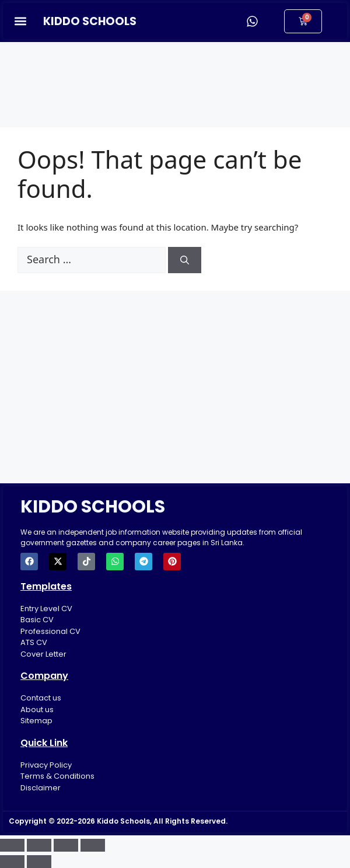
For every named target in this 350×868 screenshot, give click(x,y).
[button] (20, 21)
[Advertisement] (175, 77)
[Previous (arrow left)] (12, 862)
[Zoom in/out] (12, 845)
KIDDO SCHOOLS (90, 21)
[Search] (185, 260)
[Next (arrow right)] (39, 862)
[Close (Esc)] (93, 845)
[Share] (66, 845)
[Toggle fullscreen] (39, 845)
